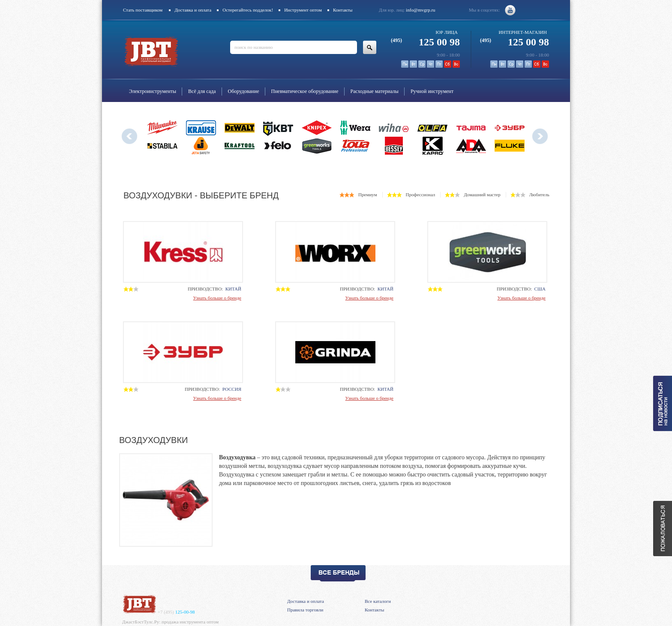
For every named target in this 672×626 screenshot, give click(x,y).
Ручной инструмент (432, 91)
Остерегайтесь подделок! (248, 10)
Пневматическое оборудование (305, 91)
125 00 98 (425, 42)
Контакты (343, 10)
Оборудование (244, 91)
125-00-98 (176, 612)
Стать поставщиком (143, 10)
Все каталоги (378, 601)
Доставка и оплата (193, 10)
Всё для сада (202, 91)
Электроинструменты (153, 91)
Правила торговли (305, 610)
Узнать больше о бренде (217, 298)
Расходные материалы (375, 91)
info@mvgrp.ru (420, 10)
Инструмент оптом (303, 10)
